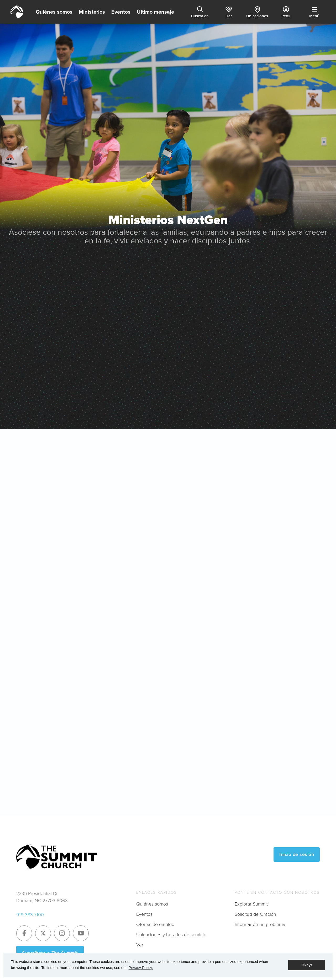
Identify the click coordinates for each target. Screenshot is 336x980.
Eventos (121, 12)
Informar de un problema (260, 924)
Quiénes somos (54, 12)
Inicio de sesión (297, 854)
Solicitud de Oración (255, 914)
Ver (140, 945)
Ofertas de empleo (155, 924)
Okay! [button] (307, 965)
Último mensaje (155, 12)
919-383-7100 (30, 915)
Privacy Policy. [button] (141, 968)
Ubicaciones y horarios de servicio (171, 935)
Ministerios (92, 12)
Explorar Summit (251, 904)
